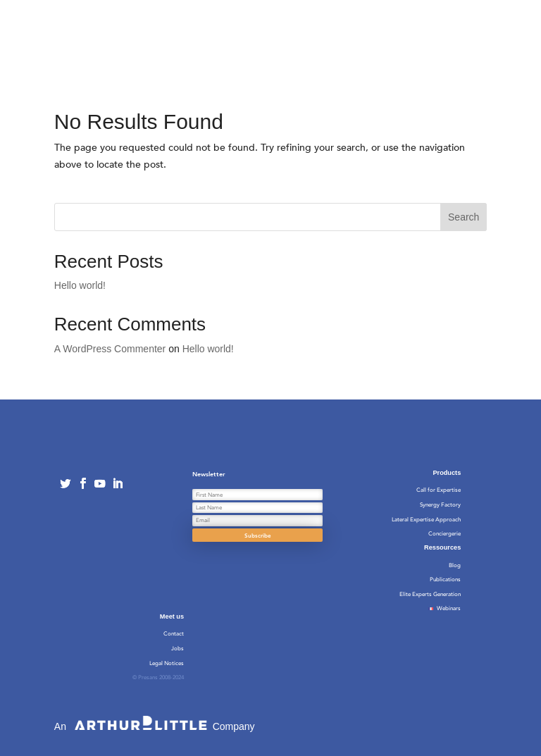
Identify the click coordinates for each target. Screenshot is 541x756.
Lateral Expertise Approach (426, 520)
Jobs (178, 649)
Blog (455, 565)
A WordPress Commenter (110, 349)
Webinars (443, 608)
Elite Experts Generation (430, 594)
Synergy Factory (440, 505)
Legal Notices (167, 663)
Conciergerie (444, 534)
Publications (445, 580)
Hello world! (80, 285)
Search (464, 217)
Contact (174, 634)
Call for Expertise (439, 490)
